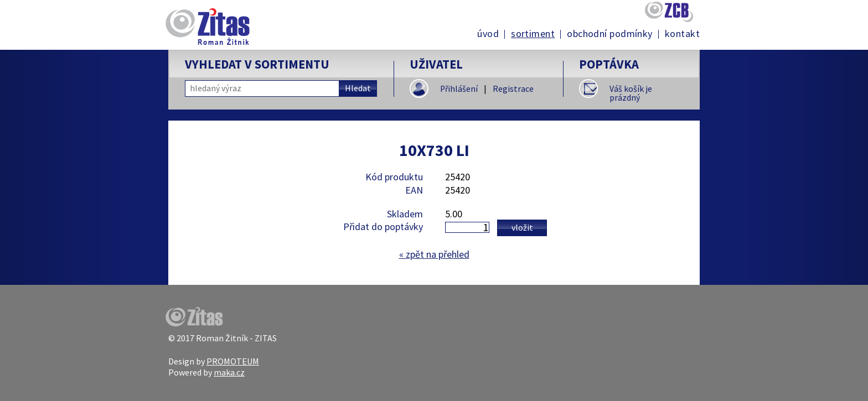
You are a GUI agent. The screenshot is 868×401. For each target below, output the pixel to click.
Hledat (358, 88)
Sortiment (533, 34)
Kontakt (682, 34)
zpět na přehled (434, 254)
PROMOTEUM (233, 361)
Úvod (488, 34)
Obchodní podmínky (610, 34)
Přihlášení (459, 89)
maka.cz (229, 372)
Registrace (513, 89)
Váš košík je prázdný (631, 93)
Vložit (522, 227)
